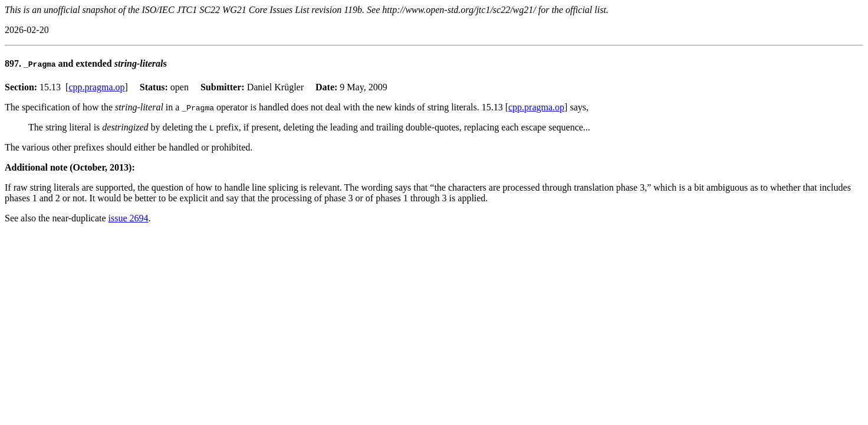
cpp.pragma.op (96, 87)
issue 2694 (129, 218)
